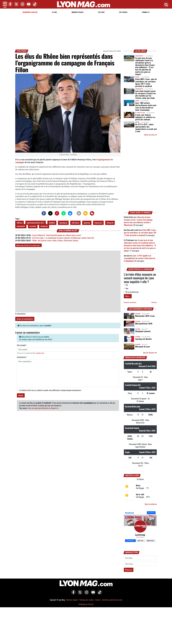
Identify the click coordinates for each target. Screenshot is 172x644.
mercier (99, 223)
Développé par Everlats (86, 604)
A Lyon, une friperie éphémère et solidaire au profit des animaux (145, 117)
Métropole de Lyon (142, 346)
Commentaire (22, 357)
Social (137, 77)
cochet (33, 226)
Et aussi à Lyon (140, 113)
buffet (52, 223)
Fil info (54, 12)
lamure (45, 226)
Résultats (154, 302)
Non (126, 288)
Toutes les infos (150, 135)
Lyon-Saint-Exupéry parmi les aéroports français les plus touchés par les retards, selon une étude (146, 94)
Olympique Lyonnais (143, 331)
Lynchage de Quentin (143, 339)
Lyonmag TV (146, 12)
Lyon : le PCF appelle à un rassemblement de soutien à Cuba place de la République (140, 258)
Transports (139, 56)
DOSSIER (138, 314)
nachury (64, 223)
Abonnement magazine (30, 12)
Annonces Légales (77, 12)
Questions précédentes (130, 302)
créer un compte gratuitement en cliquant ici (43, 408)
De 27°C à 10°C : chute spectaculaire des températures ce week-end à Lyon (146, 128)
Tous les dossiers (150, 353)
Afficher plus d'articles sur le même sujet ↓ (28, 245)
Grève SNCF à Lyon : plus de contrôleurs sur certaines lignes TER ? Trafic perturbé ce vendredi (146, 82)
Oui (126, 285)
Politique (101, 12)
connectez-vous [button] (40, 353)
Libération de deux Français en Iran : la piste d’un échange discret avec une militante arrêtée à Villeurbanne (138, 221)
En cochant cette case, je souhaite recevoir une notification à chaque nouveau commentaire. (50, 390)
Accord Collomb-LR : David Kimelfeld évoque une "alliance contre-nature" (57, 235)
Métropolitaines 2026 (144, 323)
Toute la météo (151, 504)
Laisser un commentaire (25, 319)
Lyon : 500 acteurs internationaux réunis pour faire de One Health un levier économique (146, 106)
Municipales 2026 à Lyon (145, 316)
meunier (21, 226)
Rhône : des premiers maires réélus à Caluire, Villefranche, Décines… (56, 240)
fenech (110, 223)
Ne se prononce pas (131, 292)
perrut (87, 223)
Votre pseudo (22, 345)
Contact (98, 600)
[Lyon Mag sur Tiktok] (99, 594)
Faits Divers (123, 12)
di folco (76, 223)
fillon (20, 223)
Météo (137, 122)
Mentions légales (72, 600)
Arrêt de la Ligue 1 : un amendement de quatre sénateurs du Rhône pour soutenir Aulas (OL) (63, 238)
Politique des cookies (86, 600)
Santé (137, 101)
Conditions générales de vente (112, 600)
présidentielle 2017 (36, 223)
